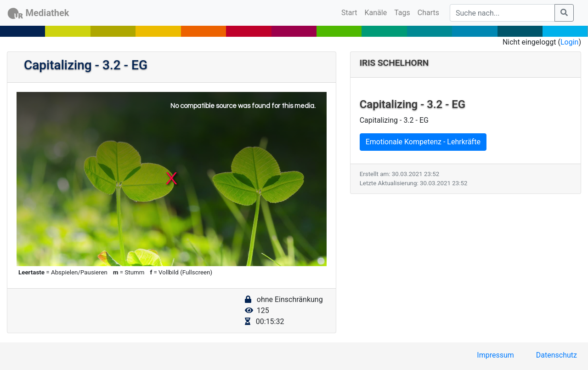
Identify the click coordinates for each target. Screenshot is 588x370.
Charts (428, 13)
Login (569, 42)
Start (351, 12)
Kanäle (376, 13)
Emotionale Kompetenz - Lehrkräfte (423, 142)
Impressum (495, 355)
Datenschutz (557, 355)
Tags (402, 13)
